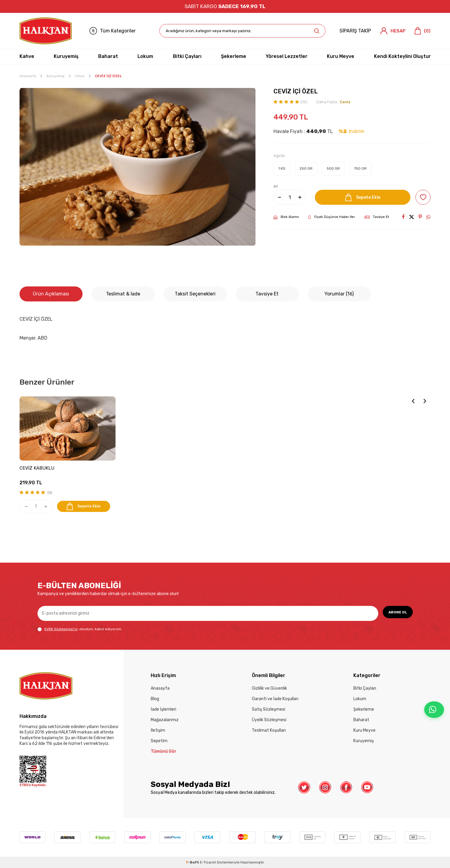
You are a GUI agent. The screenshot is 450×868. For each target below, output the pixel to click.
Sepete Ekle (361, 197)
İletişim (158, 730)
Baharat (108, 56)
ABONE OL (395, 613)
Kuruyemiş (66, 56)
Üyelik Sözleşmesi (269, 720)
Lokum (145, 56)
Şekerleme (234, 56)
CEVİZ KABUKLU (37, 468)
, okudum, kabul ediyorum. (80, 629)
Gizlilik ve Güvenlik (269, 688)
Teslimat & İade (123, 294)
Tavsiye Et (376, 217)
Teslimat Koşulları (269, 730)
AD (276, 186)
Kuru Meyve (341, 56)
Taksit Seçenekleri (195, 294)
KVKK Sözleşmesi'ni (61, 629)
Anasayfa (28, 76)
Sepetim (159, 741)
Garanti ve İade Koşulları (275, 699)
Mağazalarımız (165, 720)
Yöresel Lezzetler (287, 56)
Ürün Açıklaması (51, 294)
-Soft (193, 862)
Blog (155, 699)
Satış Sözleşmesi (269, 709)
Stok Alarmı (286, 217)
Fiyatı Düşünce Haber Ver (331, 217)
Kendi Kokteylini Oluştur (402, 56)
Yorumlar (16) (339, 294)
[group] (138, 167)
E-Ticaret (208, 862)
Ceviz (80, 76)
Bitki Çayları (187, 56)
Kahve (27, 56)
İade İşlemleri (163, 709)
